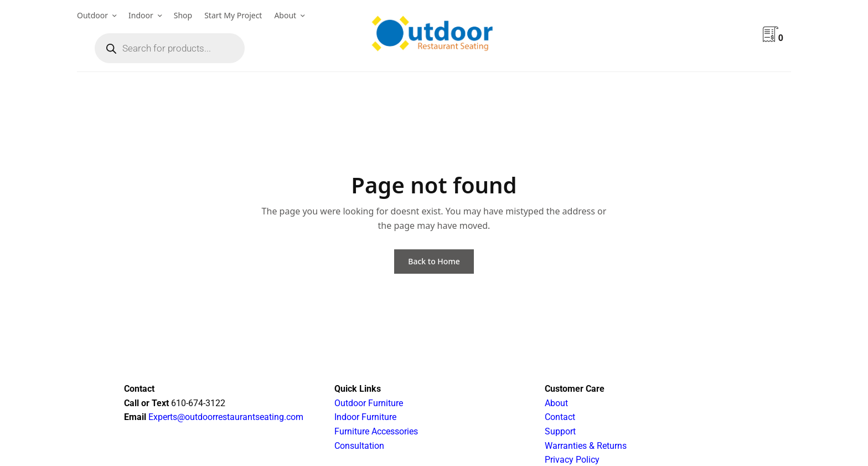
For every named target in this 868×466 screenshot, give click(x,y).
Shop (183, 15)
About (285, 15)
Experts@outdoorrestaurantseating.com (225, 417)
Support (560, 431)
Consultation (359, 446)
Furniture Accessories (376, 431)
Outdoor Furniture (369, 403)
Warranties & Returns (586, 446)
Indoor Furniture (365, 417)
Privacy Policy (572, 460)
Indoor (141, 15)
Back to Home (434, 261)
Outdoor (92, 15)
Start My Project (233, 15)
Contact (560, 417)
